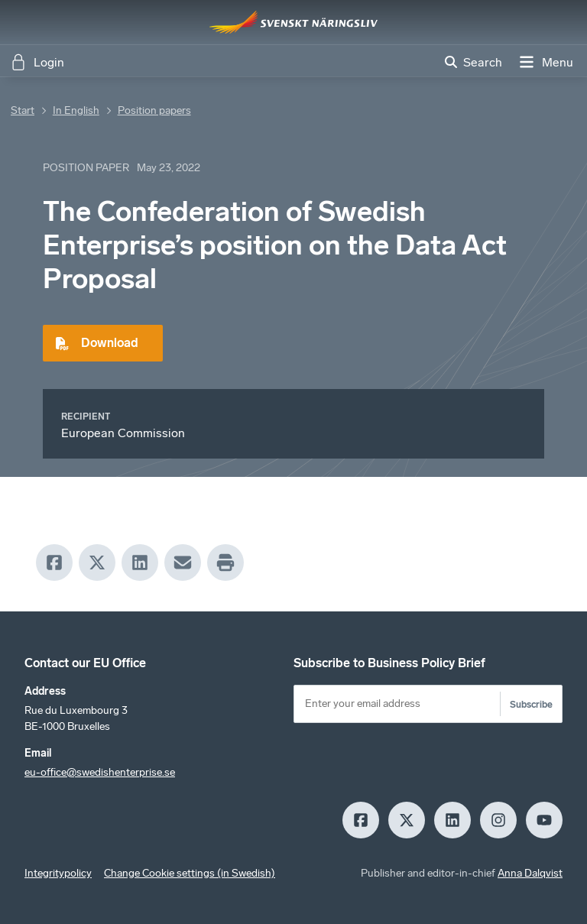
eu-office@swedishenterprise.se (100, 772)
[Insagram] (498, 820)
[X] (97, 563)
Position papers (154, 110)
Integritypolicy (58, 873)
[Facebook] (54, 563)
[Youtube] (544, 820)
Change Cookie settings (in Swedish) (190, 873)
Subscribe (531, 704)
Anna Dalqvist (530, 873)
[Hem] (293, 22)
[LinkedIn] (140, 563)
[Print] (225, 563)
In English (76, 110)
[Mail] (183, 563)
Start (23, 110)
